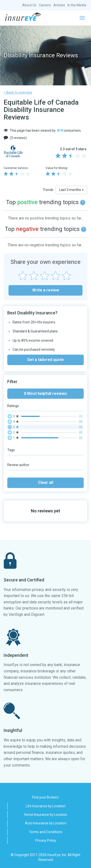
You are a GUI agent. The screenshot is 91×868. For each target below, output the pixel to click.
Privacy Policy (46, 840)
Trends (48, 190)
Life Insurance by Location (46, 806)
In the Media (77, 5)
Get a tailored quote (45, 360)
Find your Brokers (45, 797)
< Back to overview (18, 92)
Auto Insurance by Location (46, 823)
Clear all (46, 483)
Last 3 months (71, 190)
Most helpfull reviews (45, 394)
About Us (29, 5)
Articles (59, 5)
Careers (45, 5)
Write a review (46, 290)
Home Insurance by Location (46, 815)
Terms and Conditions (46, 832)
